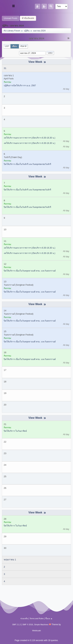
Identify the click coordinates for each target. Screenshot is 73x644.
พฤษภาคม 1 (10, 560)
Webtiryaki (36, 631)
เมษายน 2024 (37, 38)
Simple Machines (41, 625)
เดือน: (15, 46)
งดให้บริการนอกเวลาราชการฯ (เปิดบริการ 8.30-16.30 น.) (30, 138)
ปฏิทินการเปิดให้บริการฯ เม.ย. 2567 (20, 86)
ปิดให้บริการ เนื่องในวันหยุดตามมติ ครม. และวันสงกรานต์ (30, 271)
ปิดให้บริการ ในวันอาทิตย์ (15, 431)
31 (5, 68)
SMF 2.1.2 (17, 625)
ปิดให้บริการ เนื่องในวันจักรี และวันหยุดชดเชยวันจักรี (28, 164)
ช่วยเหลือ (24, 618)
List (7, 46)
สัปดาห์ (23, 46)
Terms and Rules (37, 618)
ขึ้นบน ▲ (49, 618)
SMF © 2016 (28, 625)
